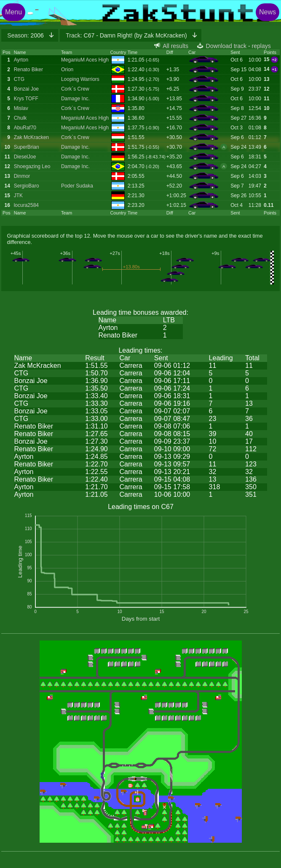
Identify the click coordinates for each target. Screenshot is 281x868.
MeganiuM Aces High (85, 60)
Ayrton (21, 60)
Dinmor (22, 176)
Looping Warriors (80, 79)
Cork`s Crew (75, 89)
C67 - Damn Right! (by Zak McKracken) (127, 35)
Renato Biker (28, 70)
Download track (226, 46)
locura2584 (26, 205)
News (268, 12)
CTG (19, 79)
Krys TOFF (26, 99)
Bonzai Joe (26, 89)
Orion (67, 70)
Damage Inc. (75, 99)
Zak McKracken (31, 137)
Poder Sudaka (77, 186)
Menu (13, 12)
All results (175, 46)
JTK (18, 196)
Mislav (21, 108)
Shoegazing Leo (32, 166)
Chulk (20, 118)
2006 (26, 35)
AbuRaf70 (25, 128)
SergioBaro (27, 186)
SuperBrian (27, 147)
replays (261, 46)
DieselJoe (25, 157)
